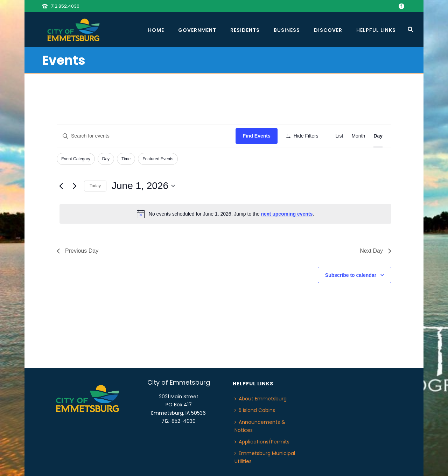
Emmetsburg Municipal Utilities (265, 457)
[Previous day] (61, 186)
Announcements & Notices (260, 426)
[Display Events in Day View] (378, 136)
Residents (245, 30)
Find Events (256, 136)
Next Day (376, 251)
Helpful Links (376, 30)
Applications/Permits (262, 442)
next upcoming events (287, 214)
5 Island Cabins (255, 410)
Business (287, 30)
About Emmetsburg (261, 399)
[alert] (225, 214)
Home (156, 30)
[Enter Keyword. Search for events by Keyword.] (146, 136)
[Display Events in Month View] (358, 136)
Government (197, 30)
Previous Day (78, 251)
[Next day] (75, 186)
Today (95, 186)
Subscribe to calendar (351, 275)
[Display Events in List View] (339, 136)
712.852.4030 (65, 6)
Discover (328, 30)
